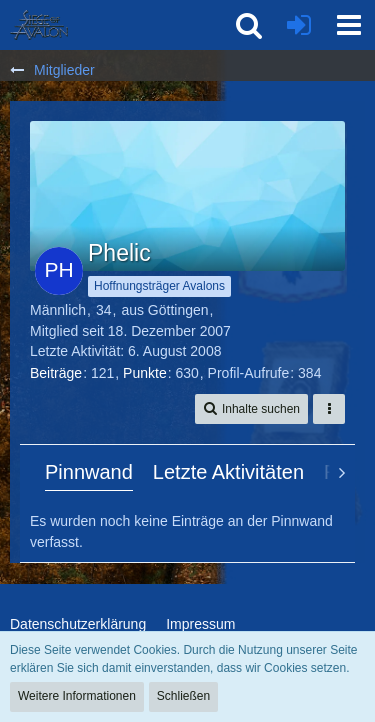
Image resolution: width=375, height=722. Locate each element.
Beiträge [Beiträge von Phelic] (56, 373)
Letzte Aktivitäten (228, 472)
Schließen (183, 696)
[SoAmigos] (39, 25)
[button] (349, 25)
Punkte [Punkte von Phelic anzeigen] (145, 373)
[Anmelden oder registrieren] (299, 25)
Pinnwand (89, 472)
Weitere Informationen (77, 696)
